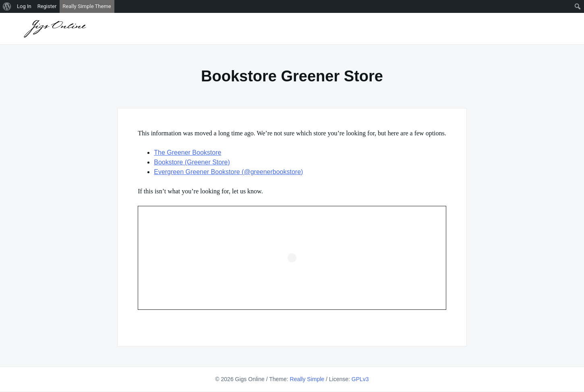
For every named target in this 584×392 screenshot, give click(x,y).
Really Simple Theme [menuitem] (87, 6)
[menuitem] (7, 6)
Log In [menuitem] (24, 6)
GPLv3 (360, 379)
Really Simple (307, 379)
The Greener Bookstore (187, 152)
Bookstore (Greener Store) (192, 162)
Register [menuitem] (47, 6)
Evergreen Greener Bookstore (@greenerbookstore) (228, 172)
